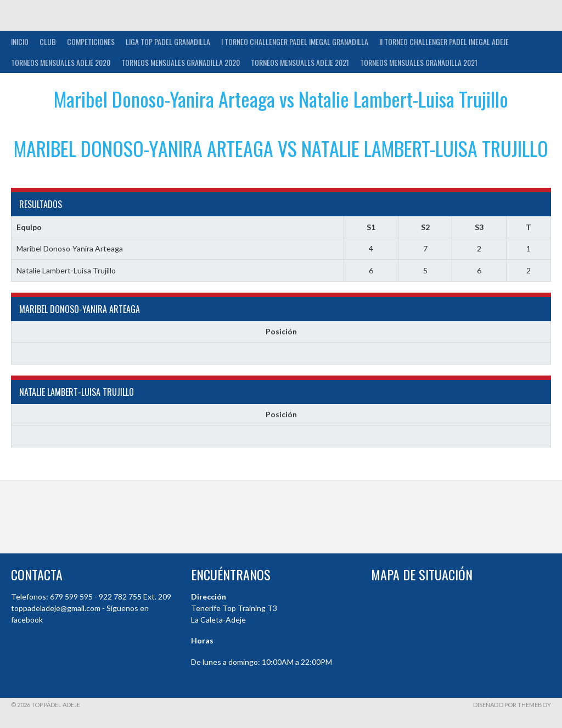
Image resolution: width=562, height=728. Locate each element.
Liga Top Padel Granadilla (168, 41)
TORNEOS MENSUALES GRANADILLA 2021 (419, 62)
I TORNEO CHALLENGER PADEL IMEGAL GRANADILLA (295, 41)
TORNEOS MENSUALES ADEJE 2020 (61, 62)
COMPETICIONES (91, 41)
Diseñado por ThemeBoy (512, 705)
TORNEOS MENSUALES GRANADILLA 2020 (181, 62)
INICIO (20, 41)
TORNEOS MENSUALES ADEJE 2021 (300, 62)
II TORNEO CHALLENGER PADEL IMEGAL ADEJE (444, 41)
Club (48, 41)
